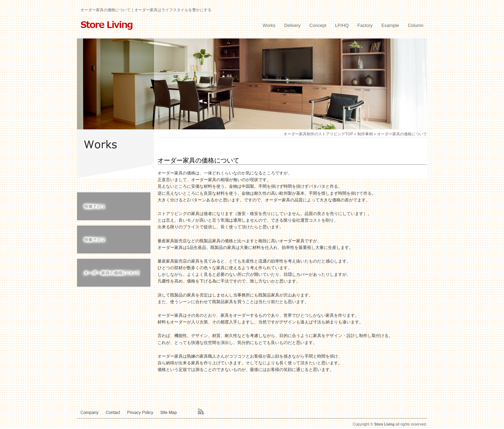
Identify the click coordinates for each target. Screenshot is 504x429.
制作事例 (365, 134)
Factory (365, 25)
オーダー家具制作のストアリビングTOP (318, 134)
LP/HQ (342, 25)
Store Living (384, 424)
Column (416, 25)
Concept (318, 25)
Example (390, 25)
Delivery (292, 25)
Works (269, 25)
